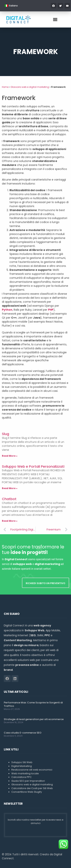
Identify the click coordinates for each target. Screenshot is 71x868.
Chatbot (9, 499)
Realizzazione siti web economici (32, 770)
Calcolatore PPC (21, 777)
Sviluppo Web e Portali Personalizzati (33, 466)
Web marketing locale (25, 773)
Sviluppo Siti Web (22, 762)
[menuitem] (11, 6)
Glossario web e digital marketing (30, 87)
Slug (5, 434)
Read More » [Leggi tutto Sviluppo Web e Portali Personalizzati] (10, 488)
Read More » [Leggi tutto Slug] (10, 456)
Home (5, 87)
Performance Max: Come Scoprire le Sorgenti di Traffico (33, 704)
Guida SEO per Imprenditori (28, 781)
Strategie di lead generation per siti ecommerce (34, 719)
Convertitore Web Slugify (27, 792)
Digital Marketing (22, 766)
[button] (55, 20)
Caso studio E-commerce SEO (23, 733)
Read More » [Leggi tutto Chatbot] (10, 521)
